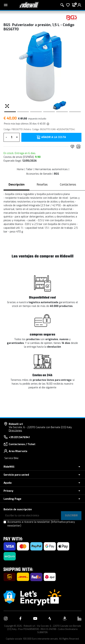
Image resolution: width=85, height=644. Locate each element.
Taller (29, 169)
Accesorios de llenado (39, 174)
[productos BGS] (72, 17)
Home (20, 169)
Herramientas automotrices (51, 169)
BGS (57, 174)
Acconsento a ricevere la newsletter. (41, 524)
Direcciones (15, 431)
